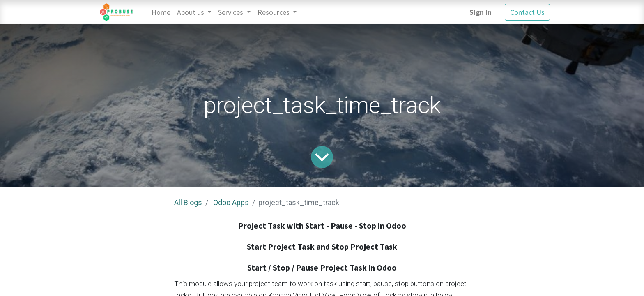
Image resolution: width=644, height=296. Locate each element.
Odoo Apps (231, 202)
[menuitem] (161, 12)
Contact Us (527, 12)
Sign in (481, 12)
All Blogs (188, 202)
